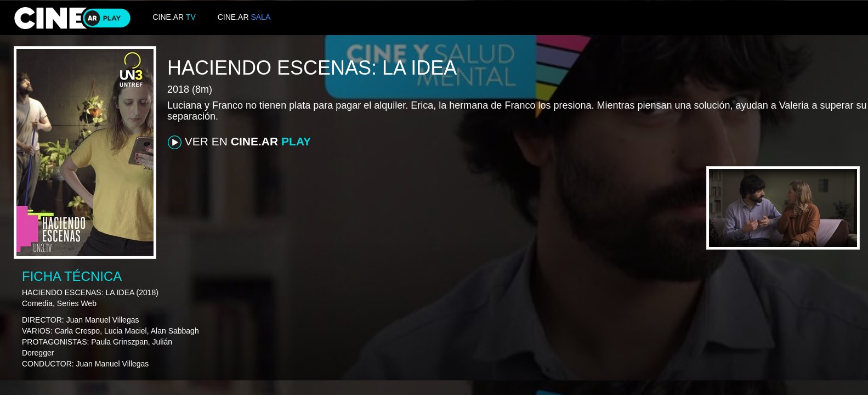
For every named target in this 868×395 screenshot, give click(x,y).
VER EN (239, 142)
